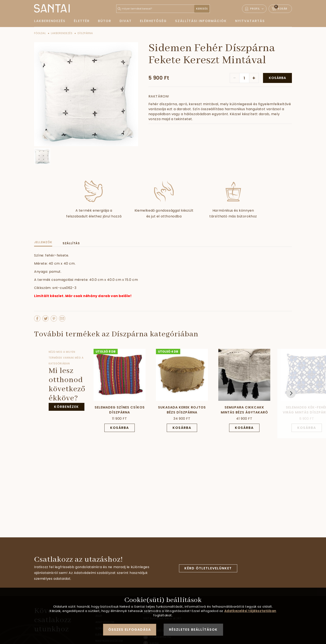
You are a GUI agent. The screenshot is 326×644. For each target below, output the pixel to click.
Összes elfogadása (130, 630)
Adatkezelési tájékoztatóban (250, 611)
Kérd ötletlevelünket (208, 568)
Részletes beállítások (193, 630)
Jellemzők (43, 242)
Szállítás (71, 243)
